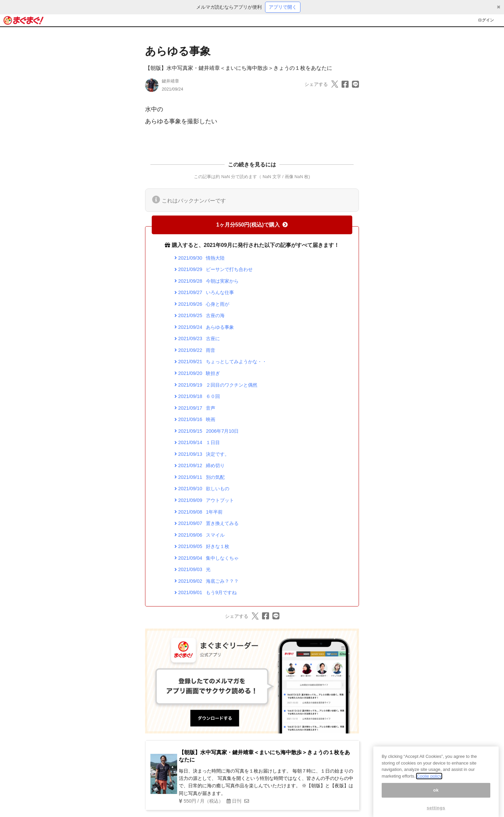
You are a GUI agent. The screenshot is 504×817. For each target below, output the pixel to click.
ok (436, 805)
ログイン (486, 20)
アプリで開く (283, 7)
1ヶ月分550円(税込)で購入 (252, 225)
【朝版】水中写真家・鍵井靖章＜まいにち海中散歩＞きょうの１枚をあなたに (239, 68)
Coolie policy (429, 791)
